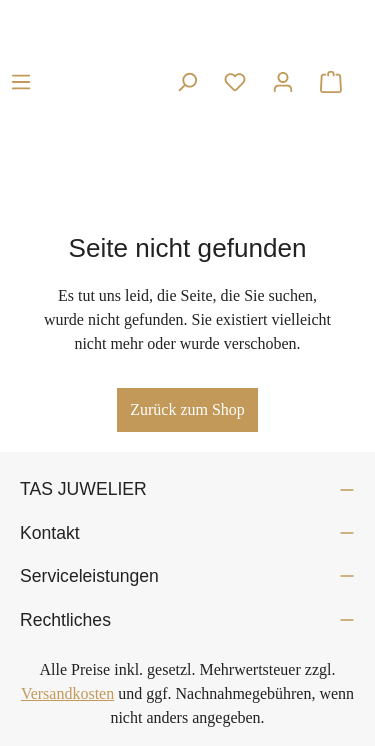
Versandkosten (67, 693)
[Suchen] (187, 82)
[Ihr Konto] (283, 82)
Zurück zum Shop (187, 409)
